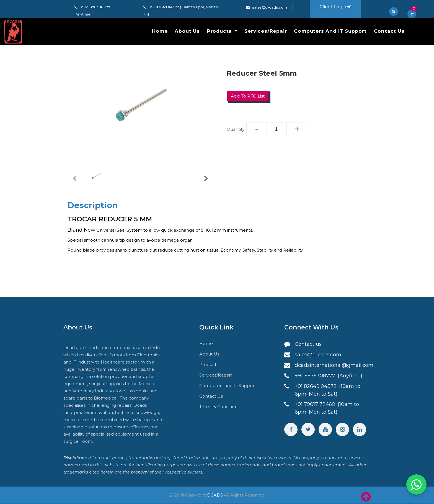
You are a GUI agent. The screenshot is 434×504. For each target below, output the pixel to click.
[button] (74, 178)
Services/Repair (266, 31)
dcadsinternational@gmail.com (334, 365)
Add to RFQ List (248, 96)
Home (160, 31)
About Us (187, 31)
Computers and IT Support (330, 31)
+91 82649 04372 (165, 7)
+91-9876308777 (95, 7)
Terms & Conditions (219, 407)
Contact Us (389, 31)
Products (220, 31)
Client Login (335, 7)
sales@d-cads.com (269, 7)
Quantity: (236, 129)
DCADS (215, 495)
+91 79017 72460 (316, 405)
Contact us (308, 344)
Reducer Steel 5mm (262, 73)
